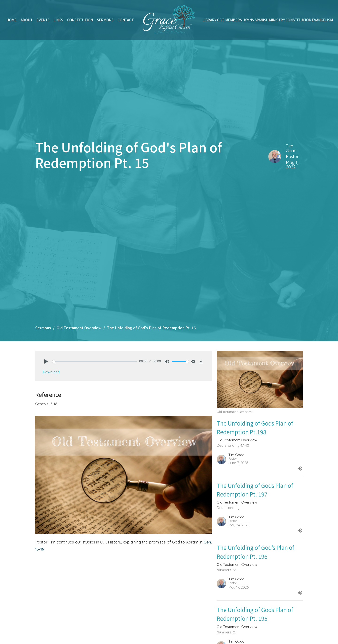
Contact (126, 20)
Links (58, 20)
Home (12, 20)
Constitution (80, 20)
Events (43, 20)
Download (51, 372)
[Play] (46, 361)
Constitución (298, 20)
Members (234, 20)
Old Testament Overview (79, 328)
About (27, 20)
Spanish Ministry (270, 20)
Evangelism (323, 20)
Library (209, 20)
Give (221, 20)
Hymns (248, 20)
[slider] (94, 362)
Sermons (105, 20)
